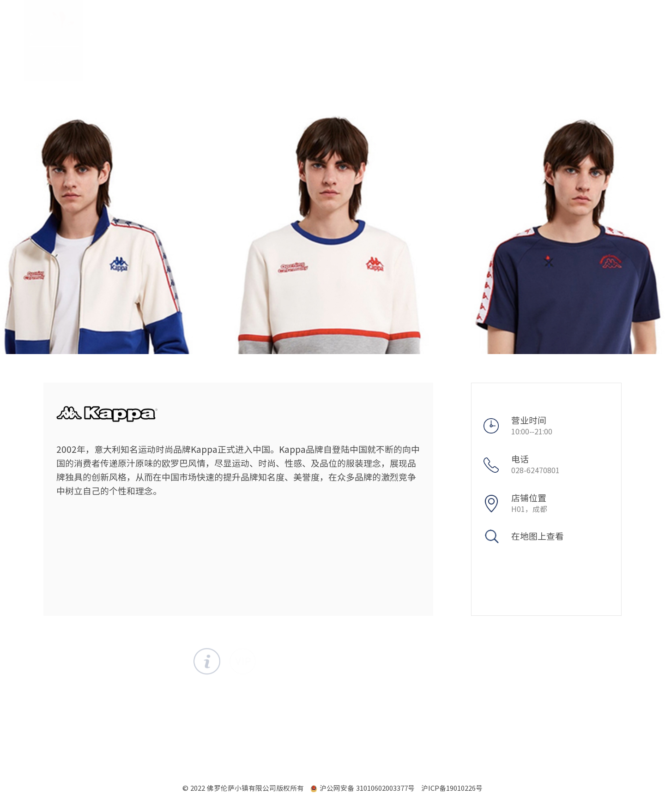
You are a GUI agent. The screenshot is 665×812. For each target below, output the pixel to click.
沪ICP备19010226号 (452, 788)
